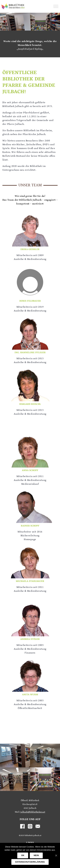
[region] (30, 22)
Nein (36, 855)
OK (23, 855)
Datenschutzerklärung (30, 862)
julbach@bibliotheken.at (33, 812)
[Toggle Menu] (56, 6)
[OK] (56, 855)
